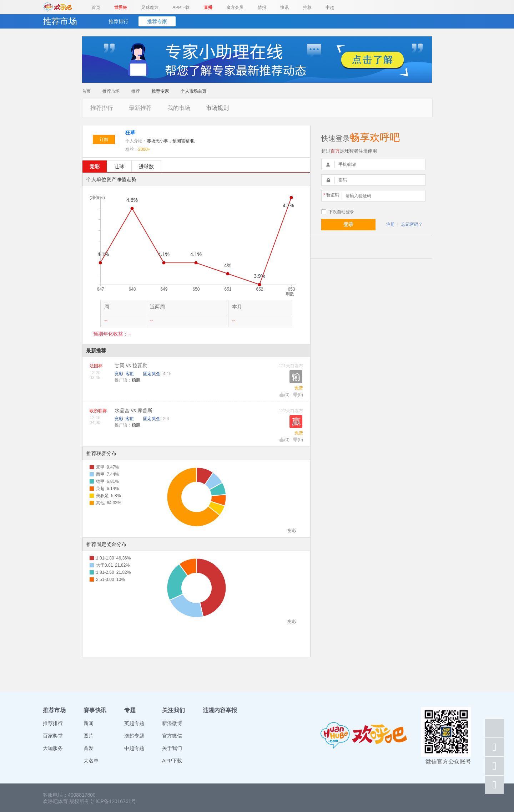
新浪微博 (172, 723)
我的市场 (179, 108)
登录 (348, 224)
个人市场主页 (193, 91)
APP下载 (181, 7)
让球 (119, 167)
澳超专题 (134, 736)
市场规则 (217, 108)
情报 (262, 7)
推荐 (307, 7)
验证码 (331, 195)
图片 (89, 736)
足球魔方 (150, 7)
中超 (330, 7)
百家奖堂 (53, 736)
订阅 (104, 139)
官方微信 (172, 736)
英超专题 (134, 723)
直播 (208, 7)
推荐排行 (119, 21)
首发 (89, 748)
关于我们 (172, 748)
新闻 (89, 723)
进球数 (146, 167)
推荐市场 (111, 91)
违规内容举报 (220, 710)
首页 (96, 7)
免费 (299, 388)
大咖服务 (53, 748)
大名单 (91, 761)
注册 (390, 224)
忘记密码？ (412, 224)
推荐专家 (157, 21)
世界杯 (121, 7)
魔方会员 (235, 7)
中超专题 (134, 748)
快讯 (284, 7)
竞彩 (95, 167)
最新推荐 (140, 108)
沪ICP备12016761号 (114, 801)
